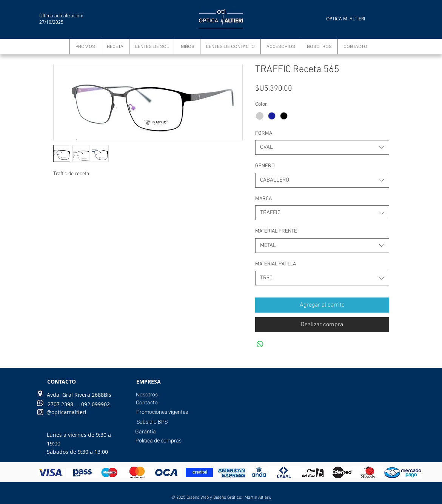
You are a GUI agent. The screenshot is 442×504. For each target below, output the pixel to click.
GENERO (265, 166)
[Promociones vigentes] (162, 412)
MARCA (263, 199)
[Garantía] (146, 432)
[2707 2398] (60, 404)
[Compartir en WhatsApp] (260, 344)
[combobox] (322, 147)
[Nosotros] (147, 395)
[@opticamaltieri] (66, 412)
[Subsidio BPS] (152, 422)
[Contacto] (147, 403)
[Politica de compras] (159, 441)
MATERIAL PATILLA (276, 264)
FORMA (264, 133)
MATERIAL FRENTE (276, 231)
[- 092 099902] (94, 404)
